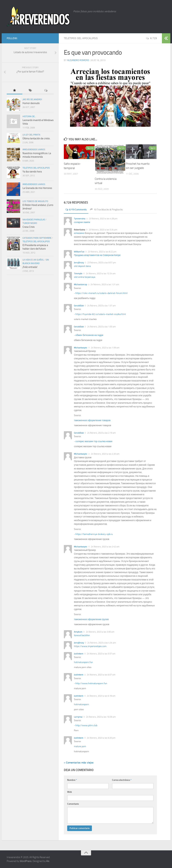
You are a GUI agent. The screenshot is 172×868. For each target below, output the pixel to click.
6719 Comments (77, 209)
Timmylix (78, 274)
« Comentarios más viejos (79, 763)
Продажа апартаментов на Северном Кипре (98, 255)
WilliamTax (79, 251)
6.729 (152, 38)
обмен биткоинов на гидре (90, 335)
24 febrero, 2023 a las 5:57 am (101, 654)
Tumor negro (30, 223)
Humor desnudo (31, 103)
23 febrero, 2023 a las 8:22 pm (102, 251)
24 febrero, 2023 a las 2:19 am (101, 433)
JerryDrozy (79, 262)
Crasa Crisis (29, 227)
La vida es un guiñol (33, 260)
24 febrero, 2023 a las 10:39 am (101, 717)
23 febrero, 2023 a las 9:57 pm (101, 262)
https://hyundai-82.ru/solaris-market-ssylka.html (101, 314)
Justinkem (79, 654)
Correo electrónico (122, 780)
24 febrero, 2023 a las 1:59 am (105, 347)
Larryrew (78, 717)
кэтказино (79, 233)
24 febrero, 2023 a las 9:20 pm (101, 738)
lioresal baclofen (82, 635)
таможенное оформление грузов (92, 619)
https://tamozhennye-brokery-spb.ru (94, 534)
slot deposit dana (82, 266)
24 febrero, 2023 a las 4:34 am (101, 643)
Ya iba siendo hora (32, 172)
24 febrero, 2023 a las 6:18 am (101, 696)
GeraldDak (79, 305)
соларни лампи (82, 222)
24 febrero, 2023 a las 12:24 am (100, 274)
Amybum (78, 632)
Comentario (73, 804)
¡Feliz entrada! (30, 267)
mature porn (80, 746)
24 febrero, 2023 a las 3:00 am (100, 632)
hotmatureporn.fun (83, 662)
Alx (48, 861)
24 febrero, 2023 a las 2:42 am (105, 546)
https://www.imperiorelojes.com (90, 646)
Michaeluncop (80, 284)
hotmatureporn (81, 704)
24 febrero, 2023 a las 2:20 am (105, 454)
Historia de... (29, 116)
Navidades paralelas (34, 220)
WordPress (26, 861)
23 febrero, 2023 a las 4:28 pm (103, 219)
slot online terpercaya (85, 277)
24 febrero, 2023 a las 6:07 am (101, 675)
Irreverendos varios (34, 149)
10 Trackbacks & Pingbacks (109, 209)
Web (70, 792)
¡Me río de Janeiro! (32, 99)
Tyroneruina (80, 219)
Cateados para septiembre (37, 238)
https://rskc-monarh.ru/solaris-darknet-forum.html (101, 293)
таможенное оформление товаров (92, 420)
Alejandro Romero (78, 60)
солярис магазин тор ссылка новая (94, 441)
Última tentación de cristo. (36, 138)
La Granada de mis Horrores (37, 188)
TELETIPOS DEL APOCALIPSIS (81, 38)
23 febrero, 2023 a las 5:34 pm (103, 229)
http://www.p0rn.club (86, 725)
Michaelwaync (81, 347)
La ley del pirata (31, 135)
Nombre (72, 780)
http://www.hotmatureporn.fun (91, 683)
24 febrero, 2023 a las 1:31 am (105, 284)
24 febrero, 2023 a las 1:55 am (101, 326)
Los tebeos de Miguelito (35, 201)
